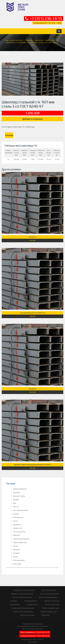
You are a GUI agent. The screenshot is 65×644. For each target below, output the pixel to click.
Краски (16, 554)
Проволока (17, 521)
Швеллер (30, 124)
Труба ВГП (17, 532)
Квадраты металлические (22, 591)
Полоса (16, 518)
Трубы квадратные (20, 539)
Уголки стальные (27, 612)
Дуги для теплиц (19, 493)
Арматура (17, 489)
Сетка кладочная (19, 529)
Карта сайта (33, 639)
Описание (9, 132)
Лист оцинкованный (20, 507)
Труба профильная (20, 486)
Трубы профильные (50, 605)
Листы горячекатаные (22, 594)
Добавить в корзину (32, 116)
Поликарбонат (18, 514)
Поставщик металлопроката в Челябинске (33, 623)
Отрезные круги (19, 557)
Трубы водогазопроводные (23, 605)
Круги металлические (50, 591)
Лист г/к (16, 504)
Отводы (16, 511)
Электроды (17, 561)
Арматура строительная (24, 587)
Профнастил (18, 525)
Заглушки (16, 550)
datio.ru (41, 636)
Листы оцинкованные (48, 594)
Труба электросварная (21, 536)
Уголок (15, 543)
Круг (15, 500)
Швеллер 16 (19, 124)
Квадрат (16, 496)
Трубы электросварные (23, 608)
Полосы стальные (52, 598)
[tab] (9, 132)
